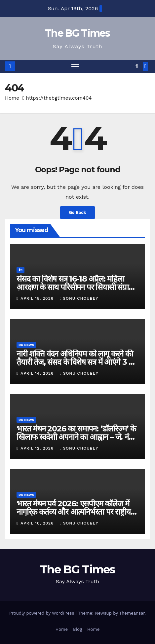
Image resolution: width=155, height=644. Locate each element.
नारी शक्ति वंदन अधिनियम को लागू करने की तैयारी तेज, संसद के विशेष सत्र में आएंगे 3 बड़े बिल (77, 362)
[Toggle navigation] (75, 67)
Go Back (78, 212)
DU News (26, 345)
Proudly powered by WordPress (42, 613)
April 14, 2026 (38, 373)
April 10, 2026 (38, 523)
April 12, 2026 (38, 448)
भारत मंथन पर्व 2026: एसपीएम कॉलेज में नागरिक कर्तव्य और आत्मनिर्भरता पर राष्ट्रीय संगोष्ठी (74, 512)
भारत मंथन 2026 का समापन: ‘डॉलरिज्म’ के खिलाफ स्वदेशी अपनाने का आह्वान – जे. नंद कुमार (76, 437)
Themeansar (132, 613)
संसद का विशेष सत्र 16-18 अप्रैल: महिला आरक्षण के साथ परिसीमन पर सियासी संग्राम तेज (75, 287)
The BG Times (77, 33)
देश (20, 270)
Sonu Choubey (79, 298)
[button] (137, 66)
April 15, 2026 (38, 298)
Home (12, 98)
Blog (77, 629)
